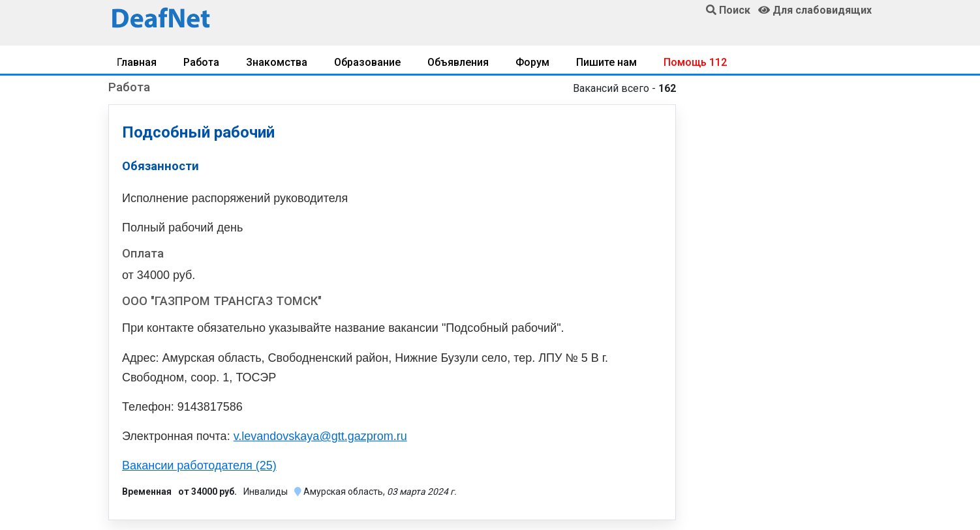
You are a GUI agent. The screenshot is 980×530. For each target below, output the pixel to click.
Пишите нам (606, 62)
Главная (137, 62)
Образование (367, 62)
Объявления (458, 62)
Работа (201, 62)
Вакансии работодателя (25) (199, 465)
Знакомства (277, 62)
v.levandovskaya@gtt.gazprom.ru (320, 436)
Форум (532, 62)
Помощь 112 (695, 62)
